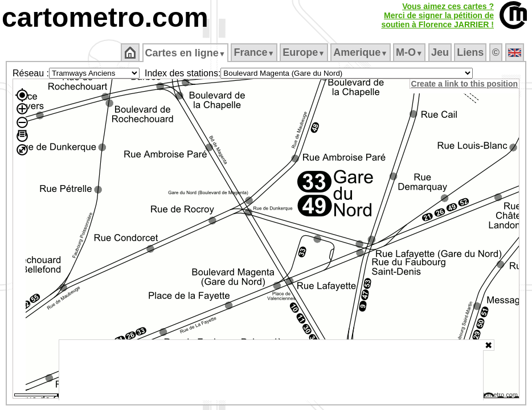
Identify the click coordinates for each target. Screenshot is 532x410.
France (255, 52)
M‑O (410, 52)
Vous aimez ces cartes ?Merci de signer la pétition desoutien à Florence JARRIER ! (437, 15)
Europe (305, 52)
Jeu (441, 52)
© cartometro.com (494, 396)
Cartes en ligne (186, 53)
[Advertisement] (271, 370)
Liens (471, 52)
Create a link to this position (465, 84)
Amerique (361, 52)
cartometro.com (105, 17)
